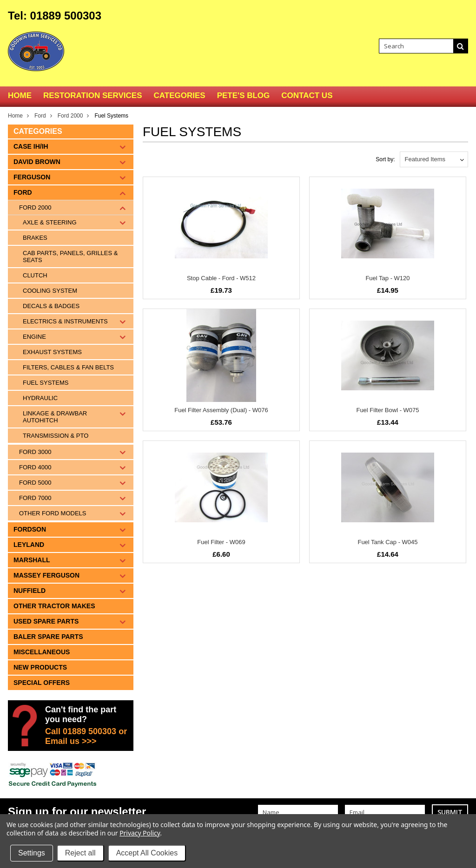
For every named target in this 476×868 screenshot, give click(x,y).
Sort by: (385, 159)
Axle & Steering (50, 222)
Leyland (29, 545)
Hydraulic (40, 398)
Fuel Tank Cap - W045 (387, 542)
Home (15, 116)
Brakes (35, 238)
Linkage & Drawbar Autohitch (55, 417)
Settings (32, 853)
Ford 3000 (35, 452)
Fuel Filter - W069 (221, 542)
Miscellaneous (42, 652)
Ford (40, 116)
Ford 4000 (35, 467)
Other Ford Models (53, 513)
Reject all (80, 853)
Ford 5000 (35, 483)
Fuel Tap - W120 (387, 278)
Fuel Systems (46, 383)
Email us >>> (71, 741)
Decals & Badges (51, 306)
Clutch (35, 275)
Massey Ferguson (46, 575)
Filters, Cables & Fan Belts (68, 367)
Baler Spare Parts (48, 637)
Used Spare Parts (46, 621)
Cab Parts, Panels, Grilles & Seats (70, 256)
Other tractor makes (54, 606)
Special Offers (42, 683)
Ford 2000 (70, 116)
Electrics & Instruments (65, 321)
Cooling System (50, 291)
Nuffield (30, 591)
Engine (34, 337)
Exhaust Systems (52, 352)
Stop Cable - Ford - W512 (221, 278)
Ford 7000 (35, 498)
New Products (40, 667)
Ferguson (32, 177)
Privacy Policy (140, 833)
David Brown (37, 162)
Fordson (30, 529)
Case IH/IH (31, 146)
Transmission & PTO (56, 436)
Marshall (32, 560)
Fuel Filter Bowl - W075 (387, 410)
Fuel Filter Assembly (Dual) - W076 (221, 410)
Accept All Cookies (147, 853)
